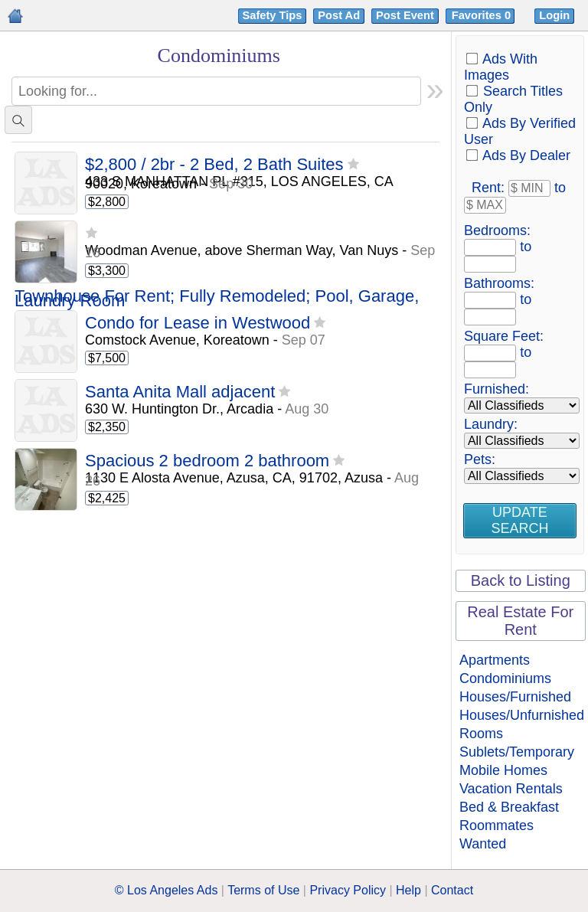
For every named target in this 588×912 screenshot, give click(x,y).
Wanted (483, 844)
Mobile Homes (503, 770)
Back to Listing (521, 580)
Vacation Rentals (511, 789)
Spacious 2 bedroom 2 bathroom (207, 461)
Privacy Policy (348, 890)
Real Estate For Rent (520, 621)
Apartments (495, 660)
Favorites (483, 15)
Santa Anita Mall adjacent (180, 392)
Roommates (497, 825)
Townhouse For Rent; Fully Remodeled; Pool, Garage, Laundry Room (217, 299)
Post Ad (339, 15)
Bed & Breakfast (509, 807)
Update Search (519, 520)
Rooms (481, 734)
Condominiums (505, 678)
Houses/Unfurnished (522, 715)
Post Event (405, 15)
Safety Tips (273, 15)
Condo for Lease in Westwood (198, 324)
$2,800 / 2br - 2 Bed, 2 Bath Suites (214, 165)
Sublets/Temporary (517, 752)
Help (408, 890)
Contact (452, 890)
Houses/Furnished (515, 697)
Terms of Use (263, 890)
